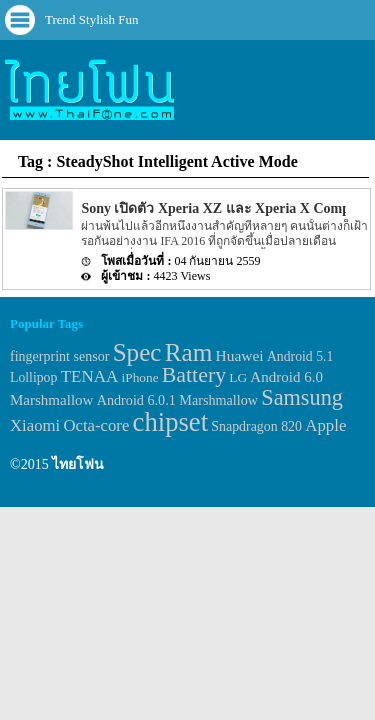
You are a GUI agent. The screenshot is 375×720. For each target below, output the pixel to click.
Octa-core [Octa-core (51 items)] (96, 425)
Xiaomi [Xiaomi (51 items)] (35, 425)
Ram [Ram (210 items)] (189, 352)
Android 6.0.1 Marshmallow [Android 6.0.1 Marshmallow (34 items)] (177, 400)
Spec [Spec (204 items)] (137, 352)
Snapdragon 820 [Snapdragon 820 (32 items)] (256, 426)
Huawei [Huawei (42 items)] (240, 355)
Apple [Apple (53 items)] (325, 425)
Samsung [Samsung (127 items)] (302, 397)
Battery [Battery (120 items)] (194, 375)
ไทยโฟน (78, 464)
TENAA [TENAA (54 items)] (90, 376)
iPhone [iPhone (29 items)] (140, 377)
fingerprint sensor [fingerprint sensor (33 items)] (59, 356)
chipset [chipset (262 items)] (171, 422)
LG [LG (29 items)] (238, 377)
